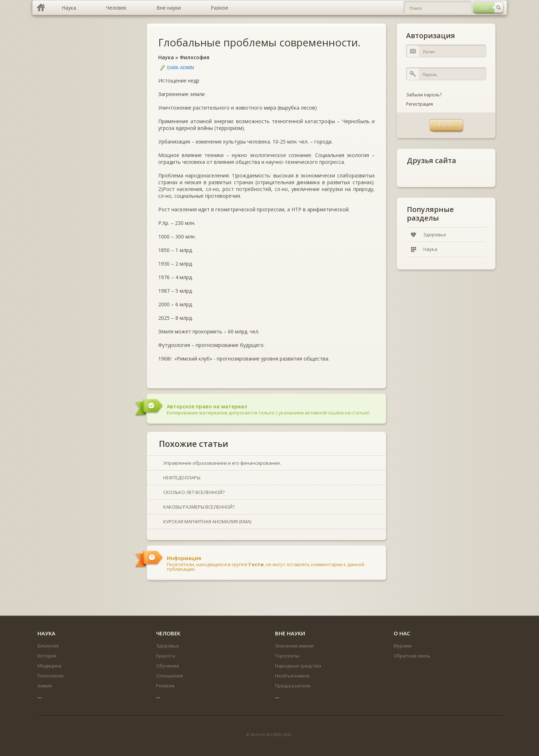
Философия (194, 57)
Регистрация (420, 104)
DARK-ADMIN (181, 68)
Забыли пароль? (424, 95)
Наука (166, 57)
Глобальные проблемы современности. (259, 42)
